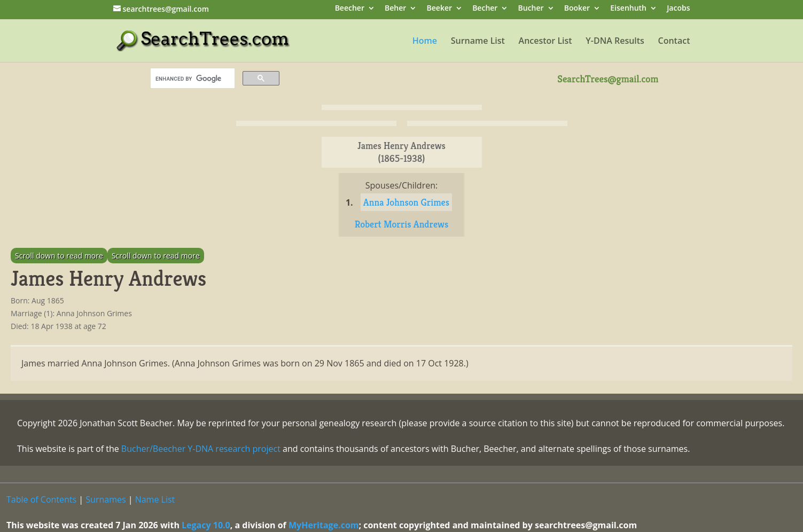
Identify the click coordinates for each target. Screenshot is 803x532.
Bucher (531, 9)
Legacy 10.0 (206, 525)
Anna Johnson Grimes (406, 202)
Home (425, 42)
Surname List (478, 42)
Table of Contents (41, 499)
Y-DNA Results (615, 42)
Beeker (440, 9)
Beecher (350, 9)
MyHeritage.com (324, 525)
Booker (577, 9)
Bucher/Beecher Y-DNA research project (201, 449)
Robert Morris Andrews (402, 224)
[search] (192, 79)
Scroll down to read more (59, 256)
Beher (395, 9)
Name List (155, 499)
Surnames (106, 499)
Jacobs (678, 9)
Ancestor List (545, 42)
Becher (485, 9)
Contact (674, 42)
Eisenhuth (628, 9)
